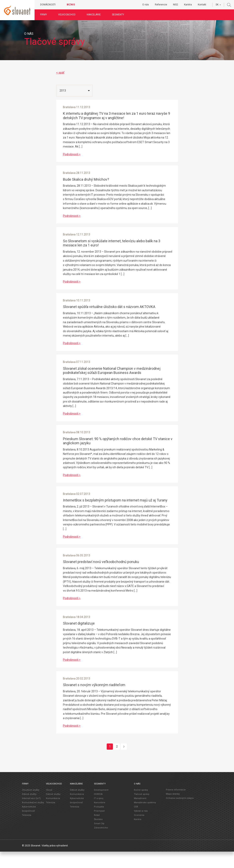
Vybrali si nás (141, 827)
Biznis (72, 5)
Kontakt (202, 5)
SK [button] (217, 5)
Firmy (45, 15)
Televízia (27, 832)
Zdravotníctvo (101, 844)
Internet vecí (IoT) (31, 815)
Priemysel (99, 827)
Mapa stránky (173, 810)
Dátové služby (29, 811)
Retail (97, 832)
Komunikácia (53, 815)
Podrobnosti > (73, 155)
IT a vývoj (99, 815)
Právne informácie (176, 806)
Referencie (161, 5)
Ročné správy (141, 806)
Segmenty (120, 15)
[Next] (124, 763)
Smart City (99, 840)
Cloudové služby (31, 806)
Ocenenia (139, 832)
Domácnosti (49, 5)
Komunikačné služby (33, 819)
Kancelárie (95, 15)
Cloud (49, 806)
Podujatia (99, 823)
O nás (146, 5)
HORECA (98, 811)
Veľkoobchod (68, 15)
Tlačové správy (142, 811)
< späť (60, 73)
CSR (136, 823)
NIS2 (176, 5)
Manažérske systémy (145, 819)
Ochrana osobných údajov (180, 815)
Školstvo (98, 836)
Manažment (140, 815)
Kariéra (188, 5)
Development (101, 806)
